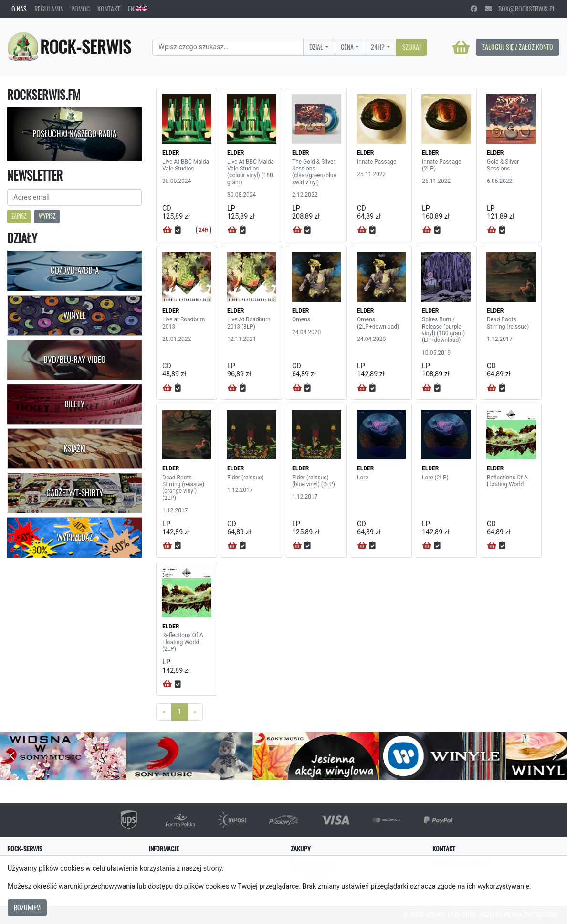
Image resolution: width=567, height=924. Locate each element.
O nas (19, 9)
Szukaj (412, 47)
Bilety (74, 404)
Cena (347, 47)
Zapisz (19, 216)
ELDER (171, 153)
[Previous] (164, 712)
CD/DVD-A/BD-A (75, 270)
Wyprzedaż (75, 537)
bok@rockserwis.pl (520, 9)
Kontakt (109, 9)
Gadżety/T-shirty (75, 493)
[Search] (228, 47)
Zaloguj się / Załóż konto (518, 47)
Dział (316, 47)
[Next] (195, 712)
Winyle (75, 315)
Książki (75, 448)
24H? (378, 47)
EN (137, 9)
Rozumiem (27, 907)
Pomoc (80, 9)
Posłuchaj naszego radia (74, 134)
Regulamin (49, 9)
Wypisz (47, 216)
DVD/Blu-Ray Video (74, 360)
